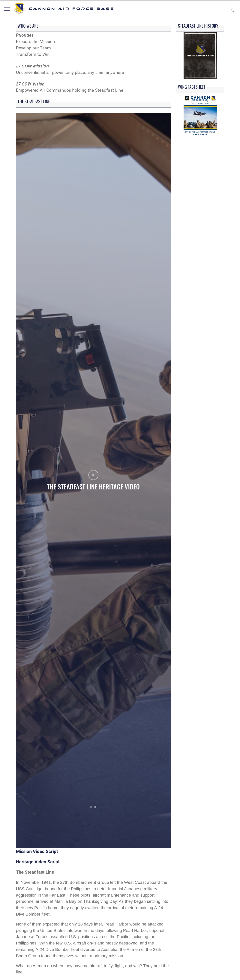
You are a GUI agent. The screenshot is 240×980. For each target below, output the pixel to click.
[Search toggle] (233, 9)
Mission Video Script (37, 851)
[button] (6, 9)
